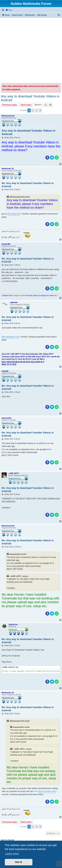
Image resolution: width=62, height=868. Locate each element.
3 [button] (36, 110)
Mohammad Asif (8, 116)
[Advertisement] (31, 50)
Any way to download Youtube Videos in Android (30, 98)
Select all (14, 667)
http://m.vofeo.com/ (47, 791)
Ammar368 (6, 244)
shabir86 (5, 371)
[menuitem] (9, 10)
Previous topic (10, 105)
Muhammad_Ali (8, 169)
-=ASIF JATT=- (14, 473)
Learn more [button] (12, 854)
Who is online (8, 840)
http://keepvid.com (10, 337)
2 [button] (33, 110)
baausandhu (7, 418)
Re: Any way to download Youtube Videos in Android (28, 185)
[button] (40, 110)
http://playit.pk (14, 214)
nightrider (14, 302)
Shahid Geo (13, 625)
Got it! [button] (19, 862)
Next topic (26, 105)
